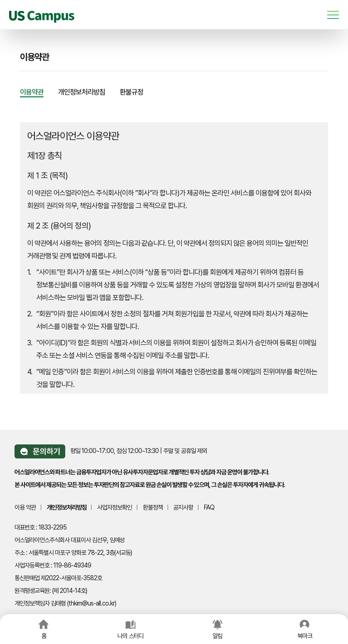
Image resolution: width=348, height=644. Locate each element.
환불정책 (153, 507)
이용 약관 (25, 507)
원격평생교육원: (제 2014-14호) (51, 591)
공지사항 (183, 507)
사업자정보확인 (114, 507)
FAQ (209, 507)
